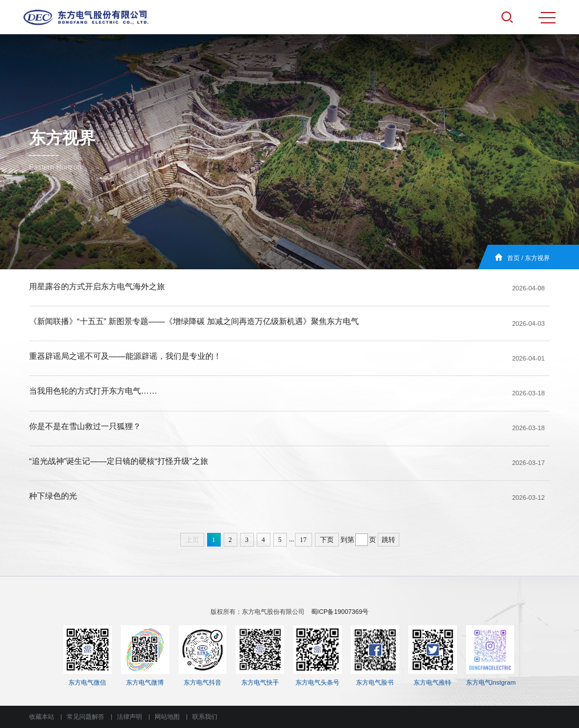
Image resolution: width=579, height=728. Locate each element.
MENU (547, 18)
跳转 (388, 540)
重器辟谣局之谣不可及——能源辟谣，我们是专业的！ (125, 356)
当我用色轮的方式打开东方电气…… (93, 391)
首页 (513, 258)
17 (303, 540)
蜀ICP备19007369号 (340, 612)
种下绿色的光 (53, 496)
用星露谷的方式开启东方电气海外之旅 (97, 286)
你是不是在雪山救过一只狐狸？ (85, 426)
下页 (327, 540)
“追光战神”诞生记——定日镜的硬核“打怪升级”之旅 (119, 461)
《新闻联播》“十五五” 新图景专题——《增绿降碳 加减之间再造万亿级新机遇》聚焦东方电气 (194, 321)
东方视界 (537, 258)
